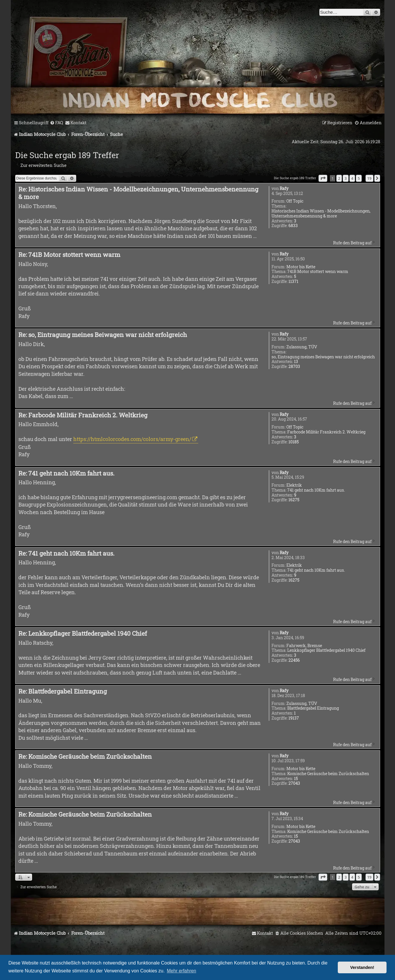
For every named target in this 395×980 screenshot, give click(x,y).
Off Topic (295, 201)
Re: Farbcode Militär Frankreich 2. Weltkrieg (83, 415)
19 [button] (369, 178)
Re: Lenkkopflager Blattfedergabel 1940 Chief (83, 633)
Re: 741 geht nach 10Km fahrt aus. (66, 473)
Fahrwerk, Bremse (304, 646)
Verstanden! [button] (362, 967)
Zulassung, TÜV (302, 347)
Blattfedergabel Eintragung (313, 708)
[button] (323, 178)
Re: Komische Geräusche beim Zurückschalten (85, 756)
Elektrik (294, 485)
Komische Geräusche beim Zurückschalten (328, 774)
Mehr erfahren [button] (182, 971)
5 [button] (359, 178)
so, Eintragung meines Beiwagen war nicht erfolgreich (323, 357)
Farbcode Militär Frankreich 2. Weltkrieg (326, 432)
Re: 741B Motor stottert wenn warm (69, 255)
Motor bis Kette (301, 267)
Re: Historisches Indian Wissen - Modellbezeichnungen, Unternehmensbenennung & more (138, 193)
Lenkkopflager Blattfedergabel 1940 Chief (326, 650)
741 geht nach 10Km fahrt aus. (316, 490)
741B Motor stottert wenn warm (318, 272)
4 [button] (352, 178)
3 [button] (346, 178)
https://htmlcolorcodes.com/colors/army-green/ (132, 439)
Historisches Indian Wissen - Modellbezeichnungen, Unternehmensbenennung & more (321, 214)
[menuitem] (56, 123)
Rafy (284, 189)
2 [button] (339, 178)
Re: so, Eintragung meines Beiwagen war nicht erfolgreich (103, 335)
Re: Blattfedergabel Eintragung (63, 691)
